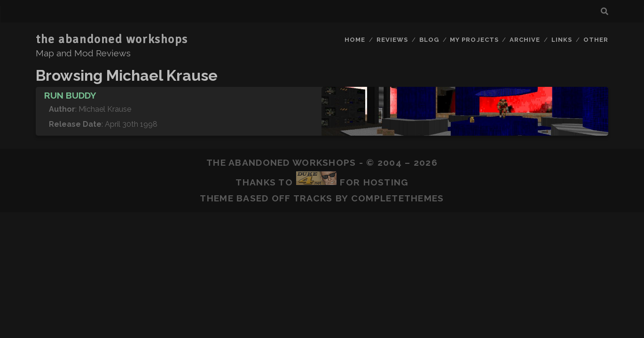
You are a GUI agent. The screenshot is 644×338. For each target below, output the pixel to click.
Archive (525, 40)
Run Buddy (70, 95)
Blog (429, 40)
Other (596, 40)
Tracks (313, 198)
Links (562, 40)
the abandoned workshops (112, 39)
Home (355, 40)
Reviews (392, 40)
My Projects (474, 40)
